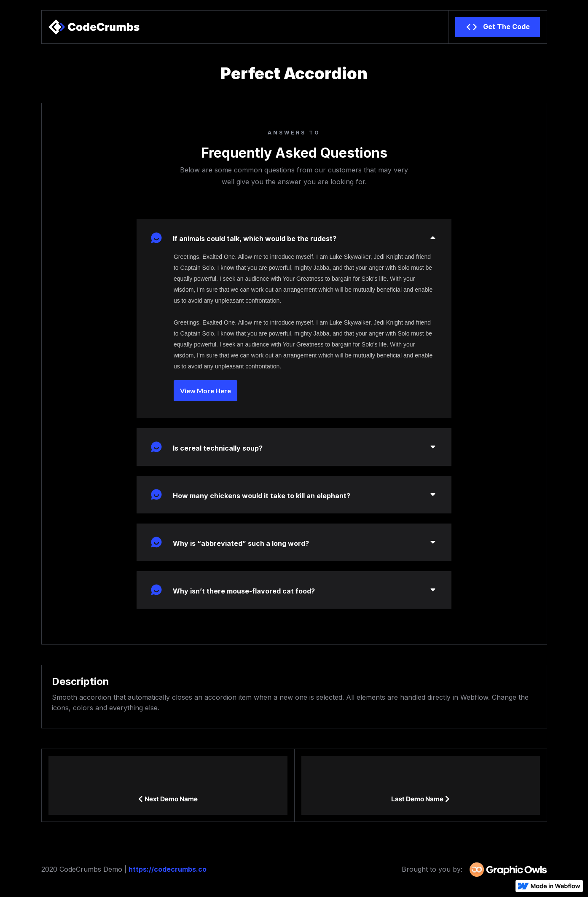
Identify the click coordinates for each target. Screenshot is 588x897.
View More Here (205, 391)
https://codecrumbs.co (168, 869)
